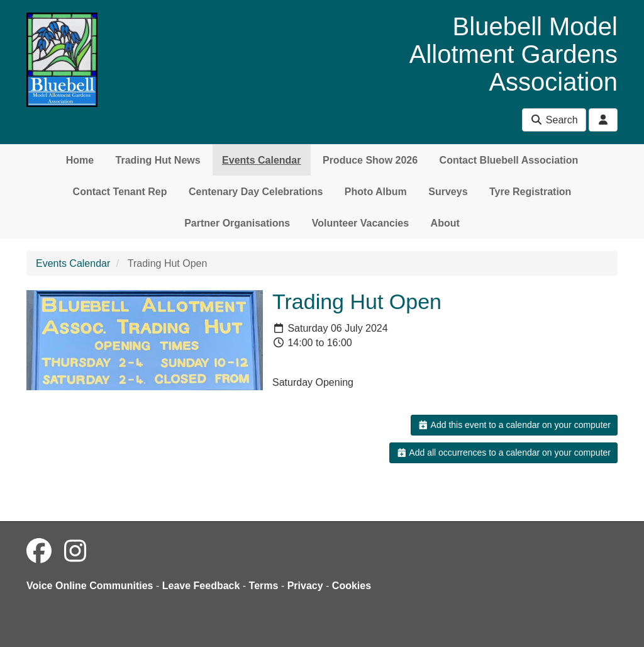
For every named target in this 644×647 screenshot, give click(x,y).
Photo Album (376, 192)
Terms (264, 586)
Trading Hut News (158, 160)
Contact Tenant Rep (120, 192)
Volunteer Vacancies (360, 223)
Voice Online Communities (90, 586)
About (445, 223)
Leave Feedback (201, 586)
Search (554, 120)
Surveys (448, 192)
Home (80, 160)
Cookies (352, 586)
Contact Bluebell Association (509, 160)
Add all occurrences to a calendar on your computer (503, 453)
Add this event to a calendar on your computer (514, 425)
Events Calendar (261, 160)
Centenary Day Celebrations (256, 192)
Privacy (305, 586)
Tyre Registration (530, 192)
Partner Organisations (237, 223)
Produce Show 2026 (370, 160)
